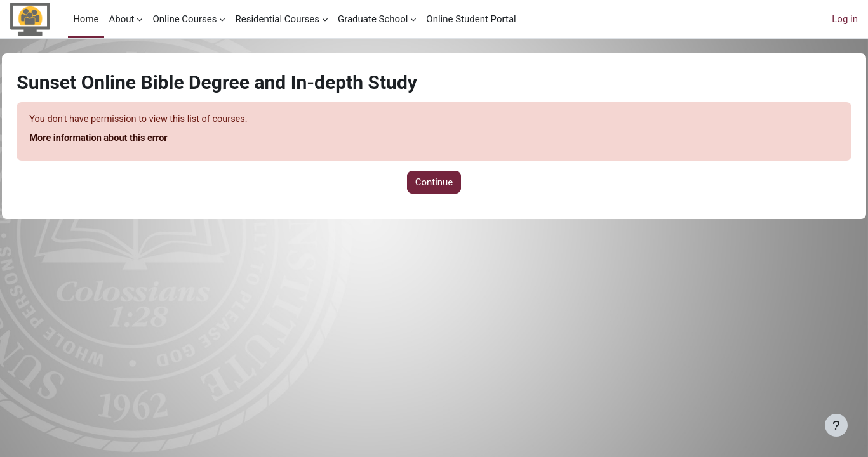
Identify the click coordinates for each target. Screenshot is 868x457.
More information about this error (129, 139)
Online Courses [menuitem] (184, 19)
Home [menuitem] (86, 19)
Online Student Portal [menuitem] (471, 19)
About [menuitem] (122, 19)
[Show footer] (836, 425)
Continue (434, 183)
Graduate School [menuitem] (373, 19)
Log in (845, 19)
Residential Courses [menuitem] (277, 19)
